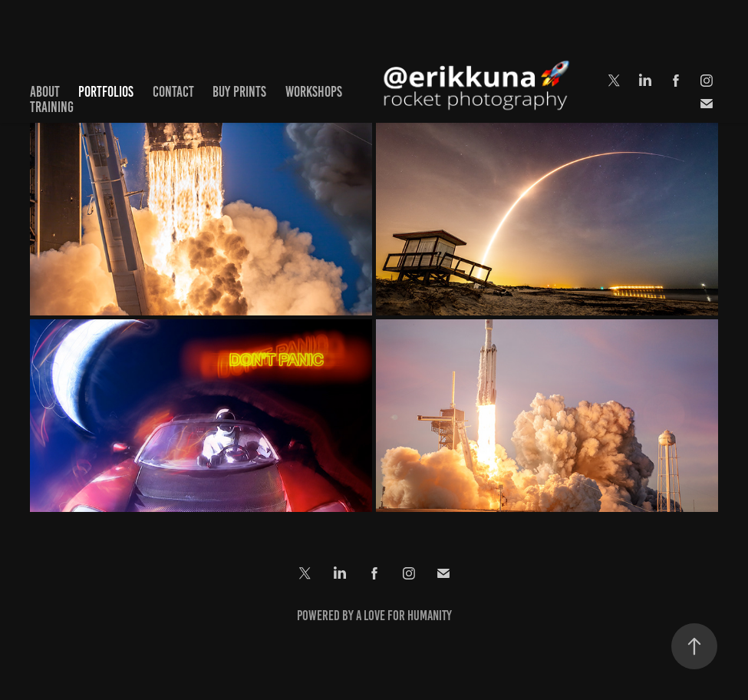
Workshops (314, 92)
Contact (173, 92)
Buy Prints (239, 92)
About (45, 92)
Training (52, 107)
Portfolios (106, 92)
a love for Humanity (404, 616)
